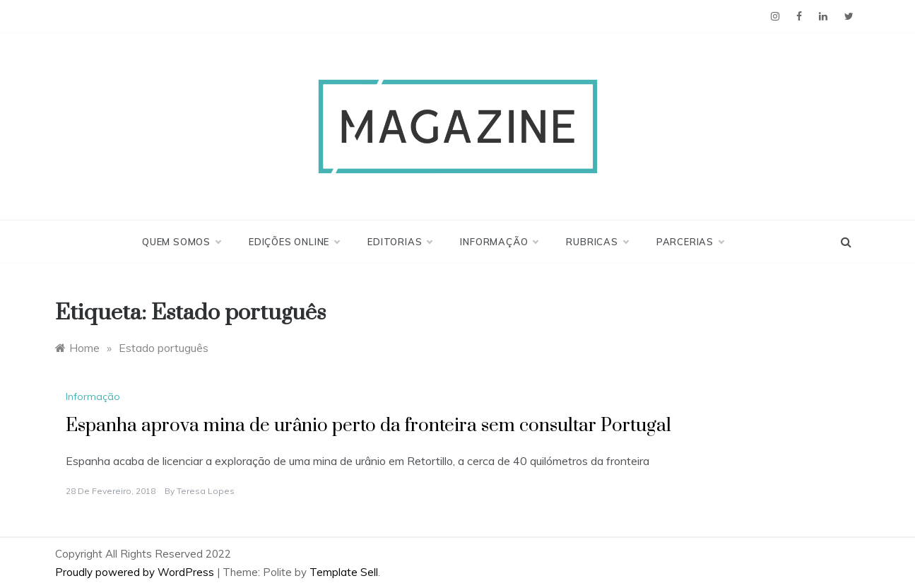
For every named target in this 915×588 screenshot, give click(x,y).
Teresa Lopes (206, 491)
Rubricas (597, 242)
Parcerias (690, 242)
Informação (499, 242)
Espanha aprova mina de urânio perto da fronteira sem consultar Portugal (368, 426)
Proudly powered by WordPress (136, 572)
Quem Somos (181, 242)
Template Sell (344, 572)
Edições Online (294, 242)
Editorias (400, 242)
